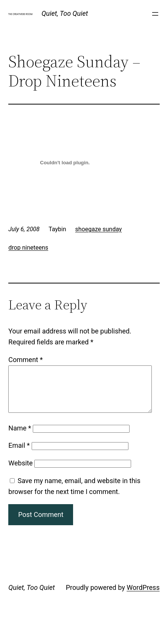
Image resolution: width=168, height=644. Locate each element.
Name (20, 437)
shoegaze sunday (99, 229)
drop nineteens (28, 248)
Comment (25, 360)
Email (19, 454)
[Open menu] (155, 14)
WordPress (143, 596)
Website (20, 472)
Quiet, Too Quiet (65, 13)
